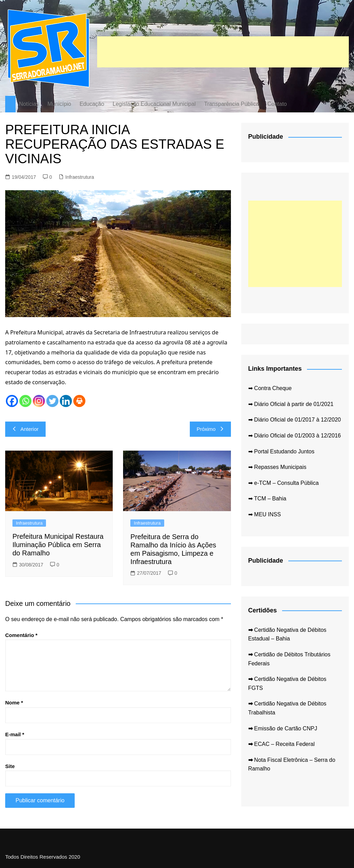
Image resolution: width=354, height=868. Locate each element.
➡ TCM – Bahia (267, 498)
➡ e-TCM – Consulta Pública (283, 483)
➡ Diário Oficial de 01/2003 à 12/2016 (295, 436)
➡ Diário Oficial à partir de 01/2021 (291, 404)
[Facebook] (12, 401)
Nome (14, 703)
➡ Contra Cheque (270, 388)
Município (59, 104)
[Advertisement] (223, 52)
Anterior (25, 429)
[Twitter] (52, 401)
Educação (92, 104)
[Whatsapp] (25, 401)
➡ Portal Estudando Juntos (281, 451)
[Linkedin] (66, 401)
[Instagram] (39, 401)
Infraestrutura (80, 177)
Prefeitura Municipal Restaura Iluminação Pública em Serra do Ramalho (58, 545)
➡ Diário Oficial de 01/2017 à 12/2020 (295, 420)
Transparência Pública (231, 104)
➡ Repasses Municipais (277, 467)
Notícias (29, 104)
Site (10, 766)
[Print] (79, 401)
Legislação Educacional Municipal (154, 104)
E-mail (15, 734)
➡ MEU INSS (265, 514)
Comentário (21, 635)
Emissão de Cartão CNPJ (283, 728)
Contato (277, 104)
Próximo (210, 429)
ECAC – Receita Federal (282, 744)
